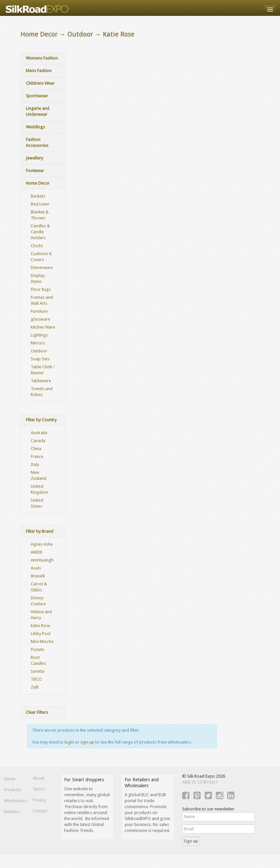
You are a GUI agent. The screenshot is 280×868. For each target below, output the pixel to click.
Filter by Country (41, 420)
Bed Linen (40, 204)
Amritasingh (42, 560)
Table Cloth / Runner (43, 370)
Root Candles (38, 660)
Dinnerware (42, 268)
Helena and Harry (41, 615)
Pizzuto (38, 649)
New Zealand (39, 475)
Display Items (38, 278)
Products (12, 790)
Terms (39, 789)
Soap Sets (40, 359)
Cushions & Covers (41, 257)
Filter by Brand (40, 531)
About (39, 778)
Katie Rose (40, 626)
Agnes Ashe (42, 544)
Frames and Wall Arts (42, 300)
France (37, 457)
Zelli (35, 687)
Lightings (39, 335)
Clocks (37, 246)
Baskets (38, 196)
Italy (35, 464)
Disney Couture (38, 601)
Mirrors (38, 343)
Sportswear (37, 96)
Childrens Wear (40, 83)
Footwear (35, 171)
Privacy (39, 800)
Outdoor (39, 351)
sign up (87, 742)
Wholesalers (14, 801)
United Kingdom (39, 489)
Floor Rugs (41, 289)
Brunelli (38, 576)
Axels (36, 568)
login (69, 742)
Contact (40, 811)
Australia (39, 433)
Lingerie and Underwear (38, 111)
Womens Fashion (42, 58)
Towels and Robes (42, 392)
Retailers (12, 812)
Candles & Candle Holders (40, 232)
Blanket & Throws (40, 215)
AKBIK (37, 552)
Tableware (41, 381)
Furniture (39, 311)
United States (37, 503)
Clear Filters (37, 712)
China (36, 449)
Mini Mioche (42, 641)
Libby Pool (41, 634)
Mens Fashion (39, 71)
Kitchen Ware (43, 327)
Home (10, 779)
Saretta (38, 671)
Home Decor (38, 183)
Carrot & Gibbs (39, 587)
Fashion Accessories (37, 142)
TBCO (36, 679)
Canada (38, 441)
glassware (40, 319)
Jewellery (34, 158)
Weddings (35, 127)
